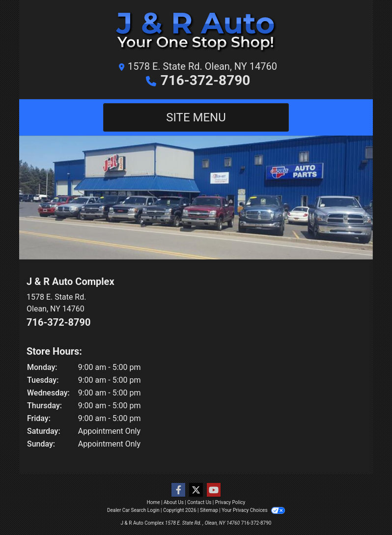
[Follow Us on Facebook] (178, 490)
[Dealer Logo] (196, 33)
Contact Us (199, 502)
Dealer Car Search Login (133, 510)
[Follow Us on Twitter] (196, 490)
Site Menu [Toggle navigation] (196, 117)
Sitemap (209, 510)
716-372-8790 (206, 80)
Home (154, 502)
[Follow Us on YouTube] (214, 490)
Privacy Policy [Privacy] (230, 502)
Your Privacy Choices (253, 510)
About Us (174, 502)
